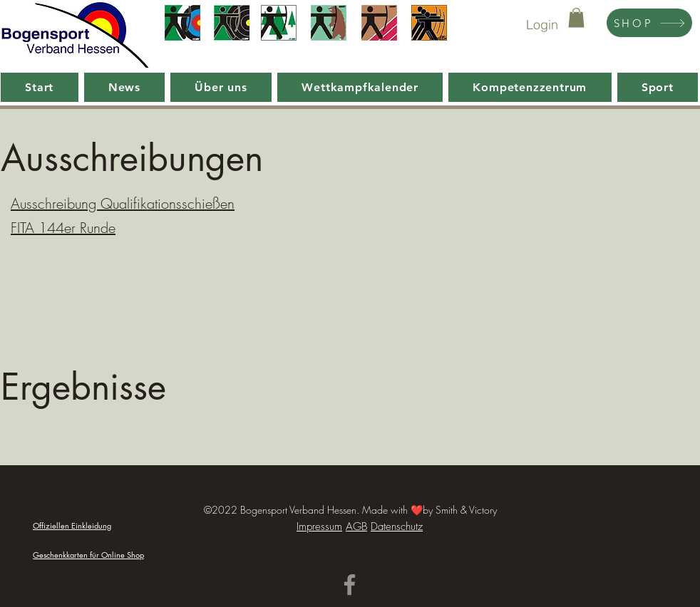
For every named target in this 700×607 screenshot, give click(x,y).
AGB (356, 526)
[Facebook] (350, 585)
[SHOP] (649, 23)
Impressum (319, 526)
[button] (576, 17)
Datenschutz (397, 526)
